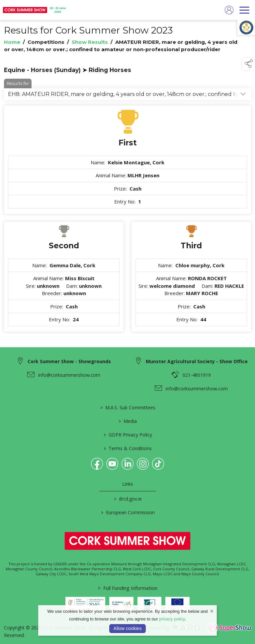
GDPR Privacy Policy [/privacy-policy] (127, 435)
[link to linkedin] (127, 464)
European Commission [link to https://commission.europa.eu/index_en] (127, 512)
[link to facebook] (97, 464)
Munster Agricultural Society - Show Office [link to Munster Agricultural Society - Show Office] (197, 361)
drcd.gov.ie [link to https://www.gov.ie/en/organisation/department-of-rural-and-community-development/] (127, 499)
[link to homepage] (35, 10)
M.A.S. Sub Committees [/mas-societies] (127, 407)
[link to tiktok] (158, 464)
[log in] (229, 10)
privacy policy (172, 619)
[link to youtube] (112, 464)
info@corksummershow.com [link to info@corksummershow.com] (69, 375)
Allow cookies (128, 628)
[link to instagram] (143, 464)
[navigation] (244, 10)
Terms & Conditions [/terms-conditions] (128, 448)
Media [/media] (128, 421)
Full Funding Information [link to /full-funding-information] (128, 588)
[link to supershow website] (229, 628)
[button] (249, 64)
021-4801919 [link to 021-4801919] (197, 375)
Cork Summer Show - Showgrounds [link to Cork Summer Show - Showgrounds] (69, 361)
